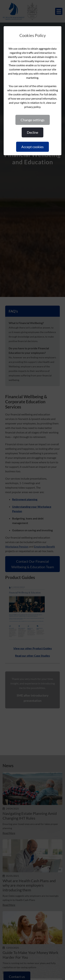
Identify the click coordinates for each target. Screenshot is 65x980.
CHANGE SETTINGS (33, 120)
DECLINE (32, 132)
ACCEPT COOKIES (32, 147)
